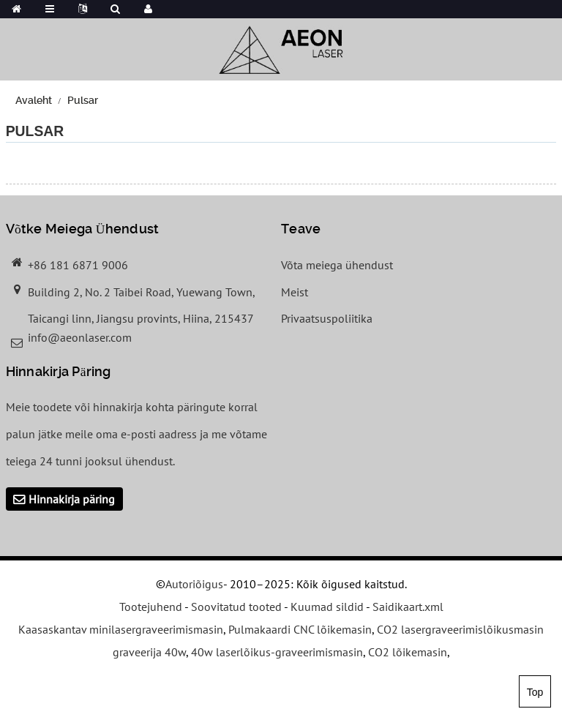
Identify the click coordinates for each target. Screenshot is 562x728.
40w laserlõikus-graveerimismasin (277, 652)
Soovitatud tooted (236, 607)
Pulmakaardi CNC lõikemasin (300, 629)
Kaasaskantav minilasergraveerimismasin (121, 629)
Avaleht (34, 100)
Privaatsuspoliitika (327, 318)
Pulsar (83, 100)
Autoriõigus (194, 584)
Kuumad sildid (327, 607)
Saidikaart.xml (408, 607)
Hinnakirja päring (72, 499)
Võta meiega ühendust (337, 265)
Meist (295, 292)
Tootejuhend (151, 607)
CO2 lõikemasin (408, 652)
